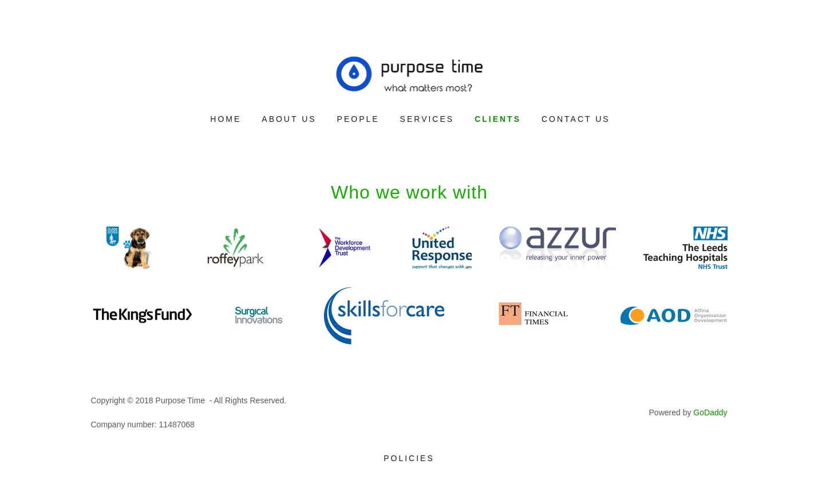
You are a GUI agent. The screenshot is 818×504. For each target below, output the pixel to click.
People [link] (358, 119)
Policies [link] (409, 458)
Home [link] (226, 119)
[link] (409, 73)
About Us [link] (289, 119)
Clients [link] (498, 119)
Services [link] (427, 119)
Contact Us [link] (576, 119)
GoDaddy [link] (710, 412)
